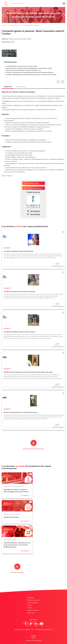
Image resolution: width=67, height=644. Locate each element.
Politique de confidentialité (44, 630)
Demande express (58, 265)
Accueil (4, 25)
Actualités (30, 598)
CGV (32, 630)
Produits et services (14, 25)
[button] (3, 15)
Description (8, 87)
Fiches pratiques (33, 603)
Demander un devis (32, 183)
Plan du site (31, 613)
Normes (30, 605)
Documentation (21, 87)
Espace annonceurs (33, 610)
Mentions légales (25, 630)
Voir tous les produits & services (33, 445)
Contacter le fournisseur (33, 188)
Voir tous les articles (17, 568)
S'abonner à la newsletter (33, 639)
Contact (30, 608)
